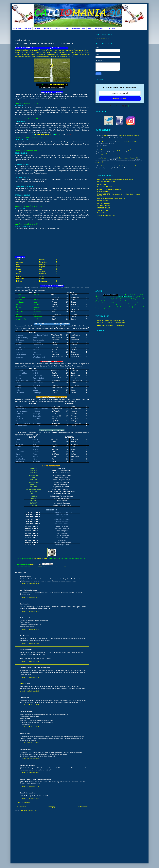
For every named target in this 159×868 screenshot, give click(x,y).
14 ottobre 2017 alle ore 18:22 (29, 661)
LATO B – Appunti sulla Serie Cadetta (109, 189)
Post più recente (21, 807)
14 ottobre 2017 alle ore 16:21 (29, 611)
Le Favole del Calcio (104, 192)
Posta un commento (24, 803)
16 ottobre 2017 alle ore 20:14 (29, 787)
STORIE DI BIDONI (104, 206)
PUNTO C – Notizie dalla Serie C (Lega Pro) (111, 198)
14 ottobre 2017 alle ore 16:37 (29, 629)
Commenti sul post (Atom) (30, 810)
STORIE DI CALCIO (104, 208)
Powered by (120, 106)
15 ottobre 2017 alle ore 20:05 (29, 759)
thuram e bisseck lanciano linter (129, 158)
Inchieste (37, 28)
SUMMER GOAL (103, 210)
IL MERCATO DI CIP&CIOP (106, 187)
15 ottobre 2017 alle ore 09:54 (29, 743)
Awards (57, 28)
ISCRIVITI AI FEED (41, 559)
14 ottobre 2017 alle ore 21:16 (29, 677)
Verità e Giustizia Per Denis (106, 215)
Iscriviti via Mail (120, 99)
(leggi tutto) (103, 154)
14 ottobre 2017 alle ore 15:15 (29, 584)
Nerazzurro (105, 158)
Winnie (104, 142)
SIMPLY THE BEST (104, 203)
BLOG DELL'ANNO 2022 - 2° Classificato (110, 325)
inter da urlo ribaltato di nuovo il (126, 166)
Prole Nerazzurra (103, 201)
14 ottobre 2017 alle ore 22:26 (29, 691)
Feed (90, 28)
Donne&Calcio (102, 184)
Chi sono (66, 28)
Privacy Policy (100, 28)
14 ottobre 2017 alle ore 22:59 (29, 705)
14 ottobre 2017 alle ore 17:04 (29, 643)
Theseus (104, 150)
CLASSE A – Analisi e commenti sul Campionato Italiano (115, 179)
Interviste (28, 28)
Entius (22, 684)
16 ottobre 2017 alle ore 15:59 (29, 773)
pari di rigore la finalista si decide (129, 136)
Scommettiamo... (103, 213)
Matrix (103, 166)
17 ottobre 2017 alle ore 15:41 (29, 798)
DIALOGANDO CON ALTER (106, 182)
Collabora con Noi (78, 28)
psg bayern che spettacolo (126, 150)
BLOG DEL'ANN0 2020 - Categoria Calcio (111, 320)
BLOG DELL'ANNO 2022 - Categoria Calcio (111, 323)
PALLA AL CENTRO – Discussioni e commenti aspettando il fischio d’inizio (52, 567)
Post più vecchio (83, 807)
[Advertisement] (55, 35)
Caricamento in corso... (103, 38)
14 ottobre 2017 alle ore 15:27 (29, 598)
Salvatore (105, 136)
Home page (17, 28)
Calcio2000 (112, 28)
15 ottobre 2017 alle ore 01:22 (29, 727)
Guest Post (47, 28)
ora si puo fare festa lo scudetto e (128, 142)
